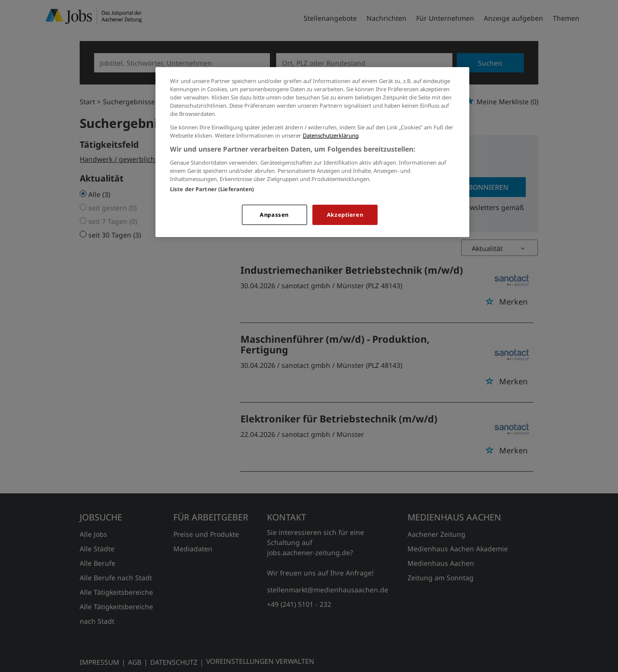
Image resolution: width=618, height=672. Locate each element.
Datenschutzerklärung (331, 135)
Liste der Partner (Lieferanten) (212, 189)
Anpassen (274, 215)
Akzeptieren (345, 215)
